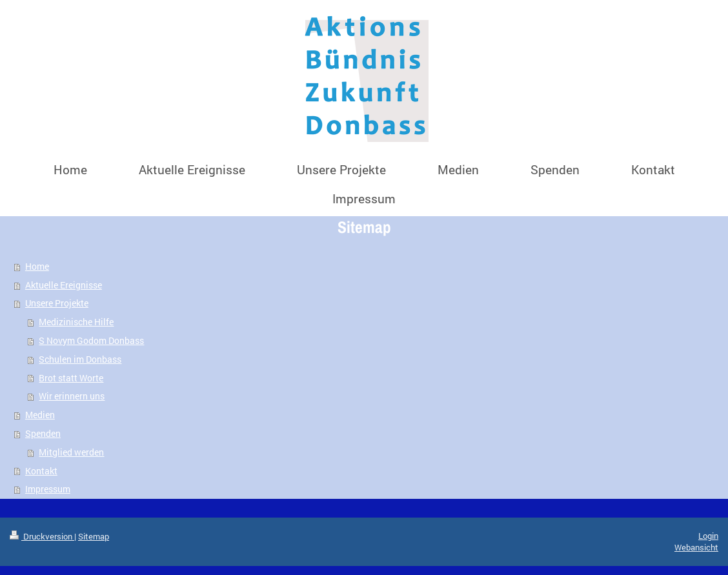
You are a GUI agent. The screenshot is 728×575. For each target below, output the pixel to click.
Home (37, 266)
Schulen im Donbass (80, 359)
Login (708, 536)
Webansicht (696, 547)
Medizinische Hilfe (76, 322)
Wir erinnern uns (72, 396)
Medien (40, 415)
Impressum (48, 489)
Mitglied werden (71, 452)
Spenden (43, 433)
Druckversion (42, 536)
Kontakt (41, 471)
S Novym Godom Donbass (91, 340)
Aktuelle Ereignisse (64, 285)
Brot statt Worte (71, 378)
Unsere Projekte (57, 303)
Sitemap (94, 536)
